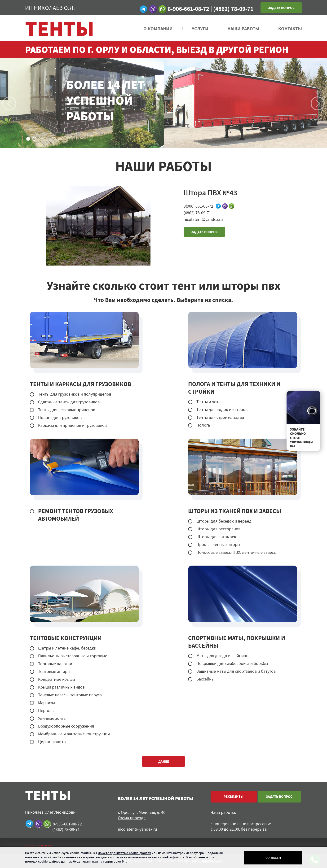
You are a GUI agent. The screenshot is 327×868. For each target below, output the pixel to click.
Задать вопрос (281, 8)
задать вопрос (204, 232)
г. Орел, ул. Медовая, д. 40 (142, 812)
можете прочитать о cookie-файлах (124, 853)
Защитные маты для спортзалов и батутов (236, 671)
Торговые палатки (55, 664)
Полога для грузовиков (60, 417)
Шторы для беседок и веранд (224, 521)
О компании (158, 28)
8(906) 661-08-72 (198, 206)
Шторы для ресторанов (218, 529)
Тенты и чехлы (210, 402)
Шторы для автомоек (216, 537)
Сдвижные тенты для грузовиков (69, 402)
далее (164, 761)
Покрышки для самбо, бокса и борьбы (232, 663)
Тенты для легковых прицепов (67, 410)
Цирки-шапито (52, 742)
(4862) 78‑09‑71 (233, 9)
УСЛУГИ (200, 28)
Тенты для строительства (220, 417)
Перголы (46, 710)
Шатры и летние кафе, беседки (67, 648)
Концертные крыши (57, 679)
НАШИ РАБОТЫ (243, 28)
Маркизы (46, 703)
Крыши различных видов (61, 687)
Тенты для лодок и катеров (222, 409)
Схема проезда (132, 818)
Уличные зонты (52, 718)
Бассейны (205, 679)
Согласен (273, 858)
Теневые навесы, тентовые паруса (70, 695)
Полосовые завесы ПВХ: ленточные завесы (236, 552)
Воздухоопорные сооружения (66, 726)
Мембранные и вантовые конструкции (74, 734)
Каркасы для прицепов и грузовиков (72, 425)
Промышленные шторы (218, 544)
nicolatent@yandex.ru (203, 219)
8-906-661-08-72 (188, 9)
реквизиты (234, 796)
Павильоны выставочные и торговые (73, 656)
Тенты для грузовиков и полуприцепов (75, 394)
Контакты (290, 28)
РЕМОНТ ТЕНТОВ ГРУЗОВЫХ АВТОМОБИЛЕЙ (76, 515)
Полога (203, 425)
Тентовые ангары (54, 671)
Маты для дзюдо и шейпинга (223, 656)
